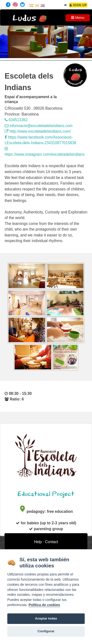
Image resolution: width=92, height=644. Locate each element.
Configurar (46, 631)
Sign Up (78, 5)
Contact (52, 542)
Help (38, 542)
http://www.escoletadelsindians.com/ (38, 131)
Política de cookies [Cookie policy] (44, 605)
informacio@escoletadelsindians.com (39, 126)
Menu (78, 18)
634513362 (16, 120)
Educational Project (46, 494)
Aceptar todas (46, 618)
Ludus (24, 18)
